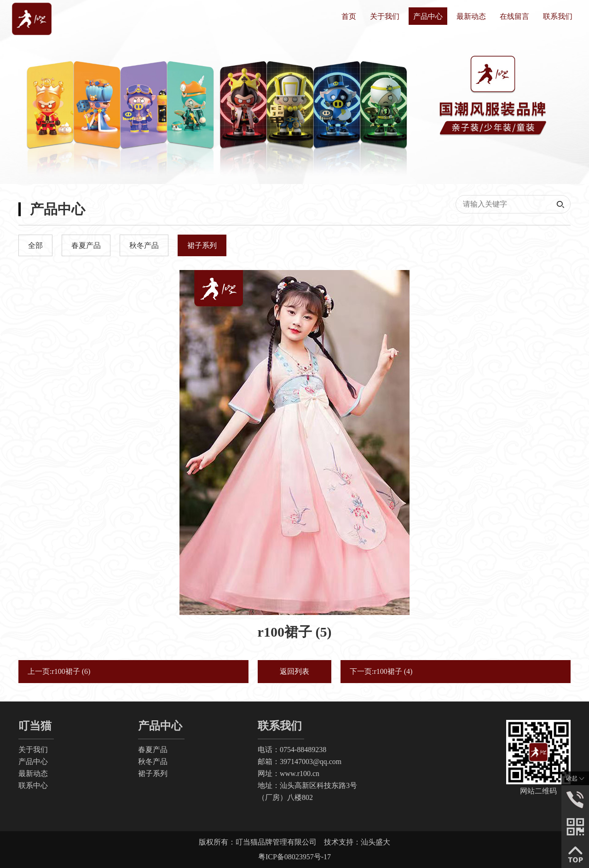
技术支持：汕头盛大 (357, 842)
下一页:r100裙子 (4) (381, 671)
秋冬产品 (153, 762)
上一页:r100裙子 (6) (59, 671)
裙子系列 (153, 773)
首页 (349, 16)
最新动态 (471, 16)
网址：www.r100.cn (289, 773)
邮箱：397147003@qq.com (300, 762)
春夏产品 (153, 750)
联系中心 (33, 785)
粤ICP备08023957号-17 (294, 857)
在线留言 (514, 16)
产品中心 (428, 16)
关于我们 (385, 16)
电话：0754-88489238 (292, 750)
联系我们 (558, 16)
